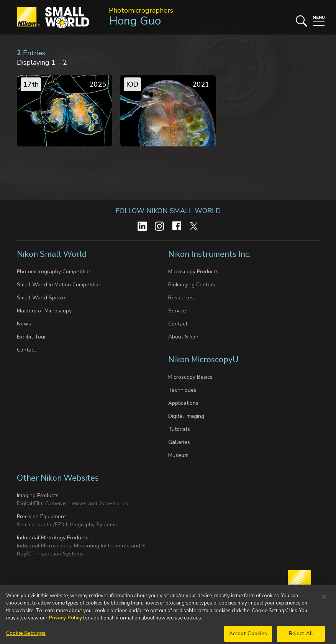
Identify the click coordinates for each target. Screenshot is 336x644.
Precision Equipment (41, 517)
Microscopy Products (193, 272)
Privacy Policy (65, 623)
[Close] (324, 602)
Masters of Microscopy (44, 311)
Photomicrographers (141, 10)
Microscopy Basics (190, 377)
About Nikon (183, 337)
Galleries (179, 442)
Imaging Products (38, 495)
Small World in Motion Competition (59, 285)
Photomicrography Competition (54, 272)
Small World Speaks (42, 298)
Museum (178, 455)
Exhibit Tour (31, 337)
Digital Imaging (186, 416)
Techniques (182, 390)
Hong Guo (135, 21)
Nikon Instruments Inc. (210, 254)
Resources (181, 298)
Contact (26, 350)
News (24, 324)
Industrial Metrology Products (53, 538)
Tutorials (179, 429)
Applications (183, 403)
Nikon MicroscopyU (203, 360)
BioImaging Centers (192, 285)
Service (177, 311)
